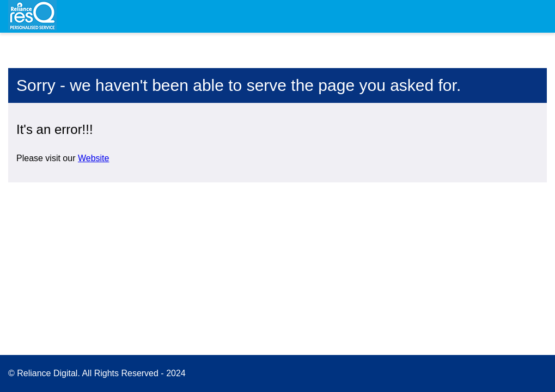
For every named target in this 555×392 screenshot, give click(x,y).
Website (94, 158)
